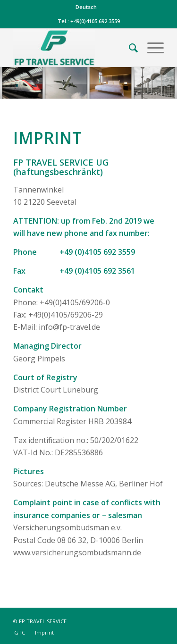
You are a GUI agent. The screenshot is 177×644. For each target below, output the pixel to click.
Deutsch (86, 7)
